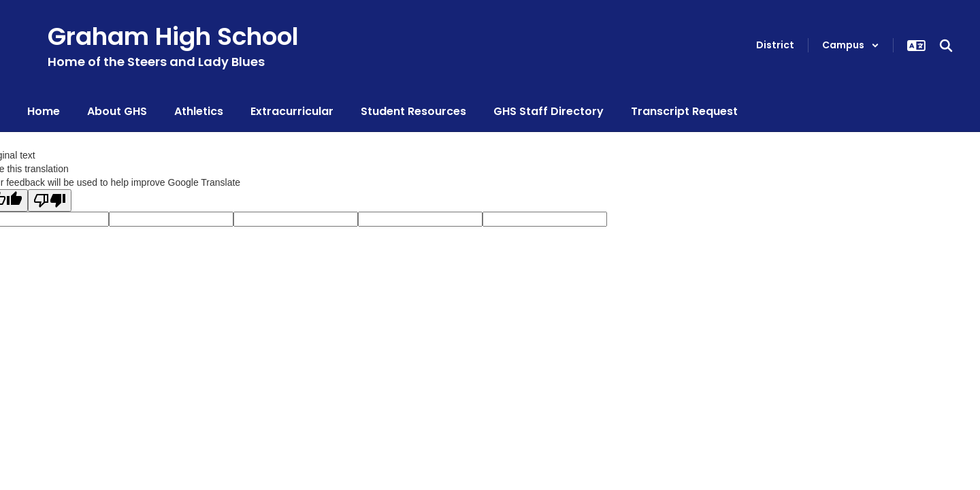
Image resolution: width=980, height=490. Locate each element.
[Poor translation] (50, 200)
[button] (851, 45)
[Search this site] (946, 46)
